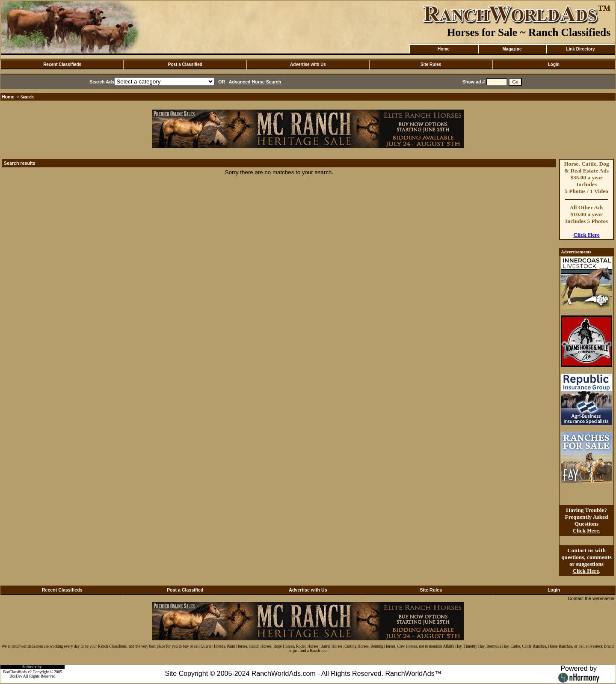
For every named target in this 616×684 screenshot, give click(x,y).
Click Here (586, 235)
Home (444, 49)
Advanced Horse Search (255, 82)
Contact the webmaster (591, 598)
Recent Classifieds (62, 64)
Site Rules (431, 64)
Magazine (512, 49)
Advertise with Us (308, 64)
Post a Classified (185, 64)
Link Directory (580, 49)
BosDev (16, 676)
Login (554, 64)
